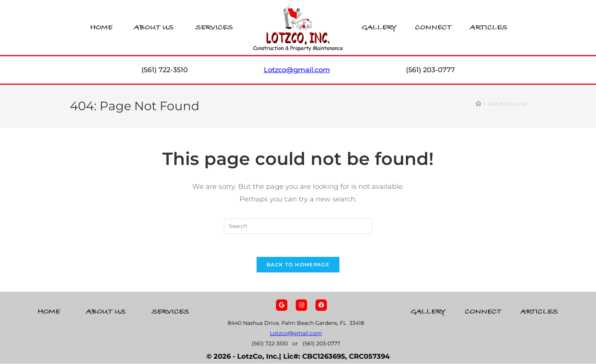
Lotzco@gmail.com (296, 334)
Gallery (379, 28)
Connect (433, 28)
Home (101, 28)
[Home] (478, 104)
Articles (489, 28)
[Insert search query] (298, 226)
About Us (154, 28)
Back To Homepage (298, 264)
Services (214, 28)
